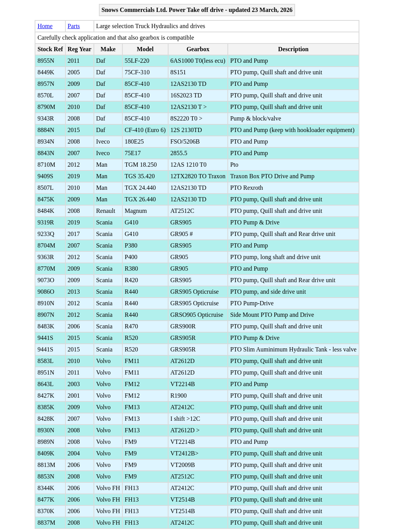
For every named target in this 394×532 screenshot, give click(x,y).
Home (45, 26)
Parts (74, 26)
